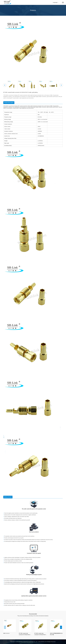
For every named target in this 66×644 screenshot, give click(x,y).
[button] (5, 85)
